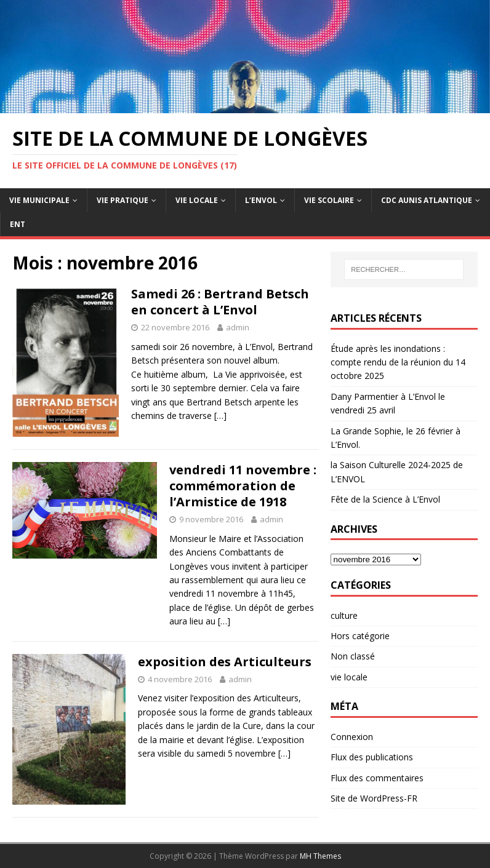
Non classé (353, 656)
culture (344, 615)
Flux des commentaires (377, 778)
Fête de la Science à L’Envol (385, 499)
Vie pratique (122, 200)
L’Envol (261, 200)
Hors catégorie (360, 636)
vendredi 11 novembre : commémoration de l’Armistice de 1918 (243, 486)
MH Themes (320, 856)
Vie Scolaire (329, 200)
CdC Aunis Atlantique (427, 200)
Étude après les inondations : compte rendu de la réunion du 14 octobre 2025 (398, 362)
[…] (220, 416)
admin (238, 327)
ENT (18, 224)
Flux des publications (372, 757)
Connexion (352, 737)
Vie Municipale (39, 200)
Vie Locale (197, 200)
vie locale (349, 677)
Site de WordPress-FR (374, 798)
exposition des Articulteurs (225, 662)
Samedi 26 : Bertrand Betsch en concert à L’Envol (220, 302)
